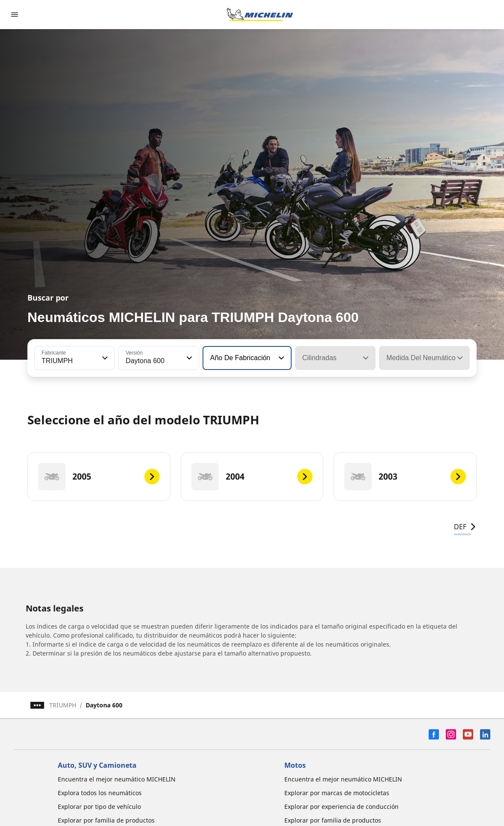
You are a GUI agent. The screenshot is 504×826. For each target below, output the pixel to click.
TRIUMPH (63, 705)
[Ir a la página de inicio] (260, 15)
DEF (465, 527)
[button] (104, 358)
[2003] (405, 477)
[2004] (252, 477)
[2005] (99, 477)
